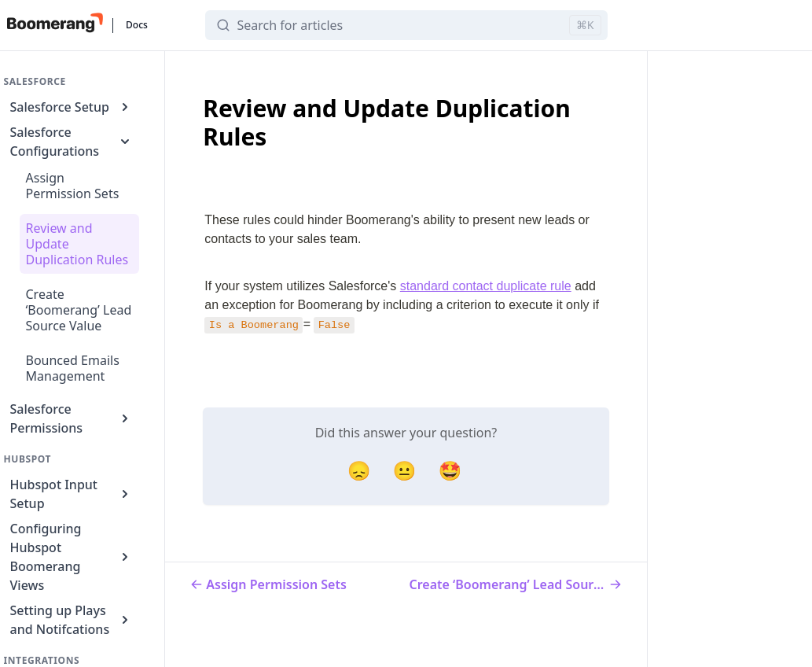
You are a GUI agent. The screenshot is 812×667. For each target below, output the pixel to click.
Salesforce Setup (72, 107)
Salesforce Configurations (72, 142)
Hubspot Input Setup (72, 494)
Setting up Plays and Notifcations (72, 620)
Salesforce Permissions (72, 418)
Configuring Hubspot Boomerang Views (72, 557)
